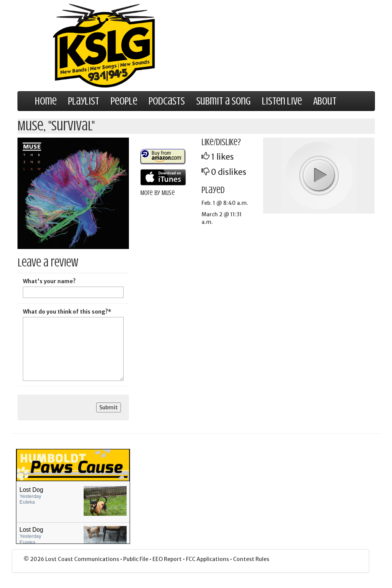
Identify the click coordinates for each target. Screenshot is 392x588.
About (325, 101)
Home (46, 101)
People (124, 101)
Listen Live (282, 101)
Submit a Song (223, 101)
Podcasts (167, 101)
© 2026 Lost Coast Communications (72, 559)
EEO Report (168, 559)
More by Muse (158, 193)
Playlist (84, 101)
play (319, 175)
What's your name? (49, 281)
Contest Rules (251, 559)
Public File (136, 559)
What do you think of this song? (67, 312)
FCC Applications (208, 559)
